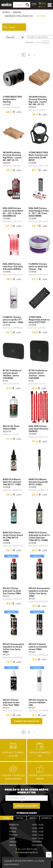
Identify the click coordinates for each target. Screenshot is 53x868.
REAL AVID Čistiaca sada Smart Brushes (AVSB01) (39, 429)
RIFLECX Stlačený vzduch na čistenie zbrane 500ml (38, 647)
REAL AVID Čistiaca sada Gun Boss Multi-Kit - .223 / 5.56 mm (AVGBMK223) (13, 212)
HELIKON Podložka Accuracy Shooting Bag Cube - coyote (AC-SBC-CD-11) (38, 101)
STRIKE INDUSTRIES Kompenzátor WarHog (13, 99)
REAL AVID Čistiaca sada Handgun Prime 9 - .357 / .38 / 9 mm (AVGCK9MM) (39, 212)
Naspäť (9, 27)
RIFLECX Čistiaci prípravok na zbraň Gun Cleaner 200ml (12, 591)
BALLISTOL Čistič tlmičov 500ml (11, 428)
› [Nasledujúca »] (34, 55)
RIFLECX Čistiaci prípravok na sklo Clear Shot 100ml (11, 702)
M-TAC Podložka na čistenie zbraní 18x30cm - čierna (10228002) (12, 374)
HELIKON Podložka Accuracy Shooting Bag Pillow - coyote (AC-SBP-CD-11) (12, 156)
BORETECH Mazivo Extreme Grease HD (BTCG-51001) (38, 482)
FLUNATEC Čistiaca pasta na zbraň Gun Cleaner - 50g (38, 267)
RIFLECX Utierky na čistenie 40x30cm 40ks (38, 702)
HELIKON (32, 107)
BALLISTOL (7, 431)
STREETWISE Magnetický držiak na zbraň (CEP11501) (39, 320)
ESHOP (6, 818)
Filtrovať (15, 37)
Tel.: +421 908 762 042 (28, 849)
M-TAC (5, 381)
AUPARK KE (46, 818)
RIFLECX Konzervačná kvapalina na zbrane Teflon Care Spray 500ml (13, 648)
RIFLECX (6, 596)
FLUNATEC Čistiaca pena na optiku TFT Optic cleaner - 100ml (13, 320)
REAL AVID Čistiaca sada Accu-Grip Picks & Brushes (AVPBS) (13, 267)
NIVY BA (33, 818)
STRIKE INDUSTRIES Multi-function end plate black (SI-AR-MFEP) (38, 156)
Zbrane (17, 12)
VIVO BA (20, 818)
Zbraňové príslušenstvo (19, 16)
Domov (6, 12)
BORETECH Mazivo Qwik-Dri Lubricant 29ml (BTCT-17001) (12, 482)
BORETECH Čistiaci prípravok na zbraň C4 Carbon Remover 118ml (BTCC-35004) (39, 536)
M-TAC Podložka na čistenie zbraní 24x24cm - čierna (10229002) (38, 374)
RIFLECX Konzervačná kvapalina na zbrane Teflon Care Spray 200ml (39, 592)
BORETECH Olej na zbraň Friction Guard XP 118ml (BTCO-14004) (13, 536)
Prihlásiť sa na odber (26, 806)
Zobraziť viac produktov (26, 721)
